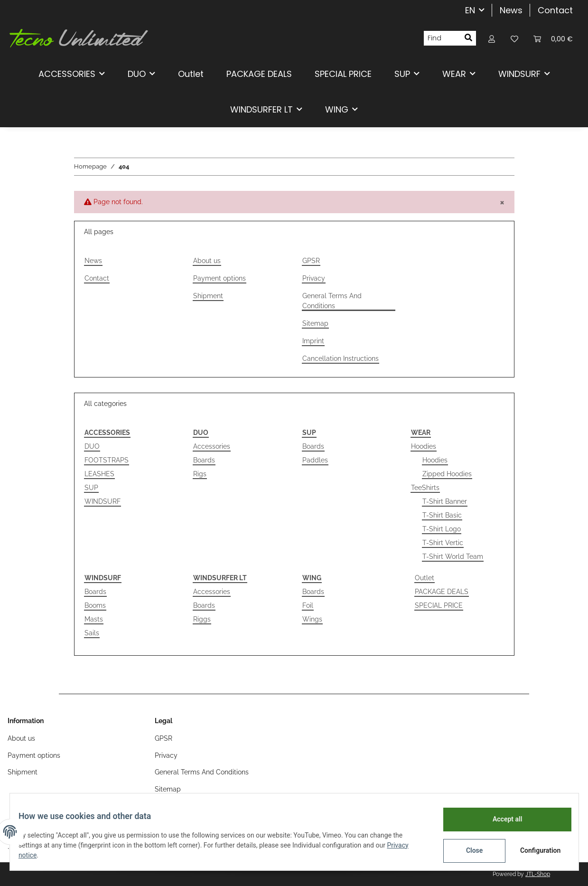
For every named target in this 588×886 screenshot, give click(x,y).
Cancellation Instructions (341, 358)
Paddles (315, 460)
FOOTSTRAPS (107, 460)
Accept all (501, 819)
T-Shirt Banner (445, 501)
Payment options (219, 278)
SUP (91, 488)
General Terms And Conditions (332, 301)
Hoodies (424, 446)
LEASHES (99, 474)
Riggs (202, 619)
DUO (92, 446)
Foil (308, 605)
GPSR (311, 261)
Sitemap (315, 323)
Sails (92, 633)
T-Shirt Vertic (443, 543)
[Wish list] (514, 38)
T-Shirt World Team (453, 556)
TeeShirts (425, 488)
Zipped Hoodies (447, 474)
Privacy (314, 278)
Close (468, 850)
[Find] (442, 38)
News (511, 10)
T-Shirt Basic (442, 515)
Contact (555, 10)
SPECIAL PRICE (439, 605)
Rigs (200, 474)
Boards (204, 460)
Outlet (425, 578)
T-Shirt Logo (442, 529)
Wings (312, 619)
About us (207, 261)
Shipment (208, 296)
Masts (94, 619)
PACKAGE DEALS (442, 592)
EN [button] (470, 10)
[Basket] (553, 38)
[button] (492, 38)
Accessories (212, 446)
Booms (95, 605)
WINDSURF (103, 501)
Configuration (535, 850)
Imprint (313, 341)
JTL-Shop (538, 874)
